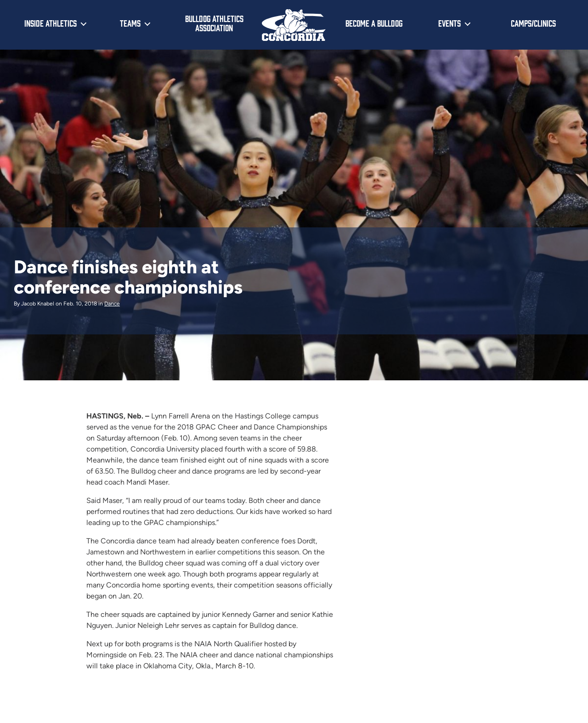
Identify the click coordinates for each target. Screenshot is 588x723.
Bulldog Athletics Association (214, 23)
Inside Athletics (51, 23)
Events (449, 23)
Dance (112, 304)
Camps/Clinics (533, 23)
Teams (130, 23)
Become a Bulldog (374, 23)
